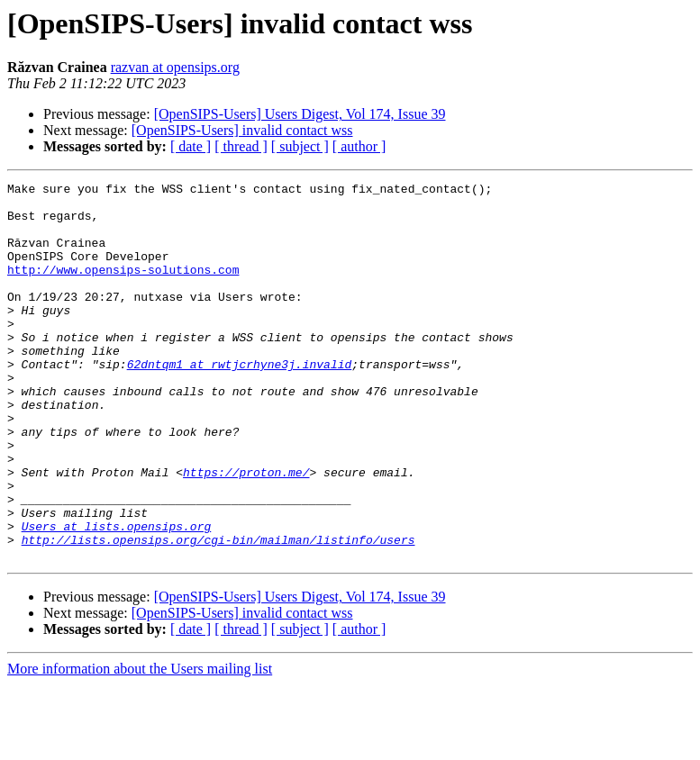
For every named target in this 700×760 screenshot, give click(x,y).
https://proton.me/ (246, 531)
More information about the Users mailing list (140, 744)
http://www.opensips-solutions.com (123, 288)
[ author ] (359, 146)
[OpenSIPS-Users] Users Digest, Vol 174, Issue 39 (300, 114)
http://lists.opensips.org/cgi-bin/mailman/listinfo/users (218, 612)
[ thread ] (241, 146)
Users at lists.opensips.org (117, 596)
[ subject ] (300, 146)
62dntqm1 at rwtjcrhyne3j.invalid (240, 402)
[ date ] (191, 146)
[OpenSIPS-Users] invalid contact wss (242, 130)
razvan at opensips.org (175, 67)
